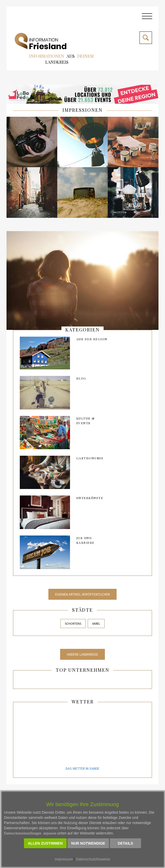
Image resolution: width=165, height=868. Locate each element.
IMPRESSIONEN (82, 110)
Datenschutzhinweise (93, 859)
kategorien (82, 330)
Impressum (64, 859)
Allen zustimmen (45, 843)
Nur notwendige (88, 843)
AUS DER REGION (92, 339)
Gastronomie (90, 458)
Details (126, 843)
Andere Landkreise (82, 654)
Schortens (73, 624)
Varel (96, 624)
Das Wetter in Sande (82, 768)
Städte (82, 610)
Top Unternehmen (82, 670)
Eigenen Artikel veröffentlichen (82, 594)
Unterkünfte (90, 498)
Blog (81, 378)
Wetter (83, 702)
